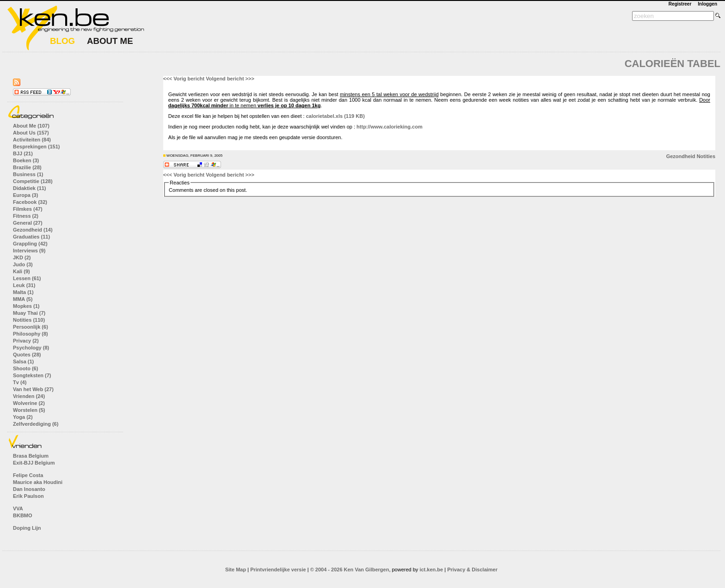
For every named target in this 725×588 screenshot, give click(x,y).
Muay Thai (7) (29, 313)
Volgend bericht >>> (230, 79)
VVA (18, 508)
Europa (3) (25, 195)
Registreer (680, 4)
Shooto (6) (25, 368)
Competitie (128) (33, 181)
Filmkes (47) (28, 209)
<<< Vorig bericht (184, 79)
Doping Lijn (27, 528)
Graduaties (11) (31, 237)
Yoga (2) (23, 417)
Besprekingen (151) (36, 147)
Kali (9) (22, 271)
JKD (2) (22, 257)
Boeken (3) (26, 160)
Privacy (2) (26, 341)
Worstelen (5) (29, 410)
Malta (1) (23, 292)
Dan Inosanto (29, 489)
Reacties (180, 183)
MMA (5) (23, 299)
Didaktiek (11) (30, 188)
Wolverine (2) (29, 403)
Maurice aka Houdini (38, 482)
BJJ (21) (23, 153)
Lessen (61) (27, 278)
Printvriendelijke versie (278, 570)
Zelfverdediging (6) (36, 424)
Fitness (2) (26, 216)
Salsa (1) (23, 361)
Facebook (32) (30, 202)
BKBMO (23, 515)
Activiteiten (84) (32, 140)
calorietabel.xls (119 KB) (335, 116)
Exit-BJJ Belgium (34, 463)
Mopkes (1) (26, 306)
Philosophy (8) (31, 334)
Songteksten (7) (32, 375)
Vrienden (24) (29, 396)
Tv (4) (20, 382)
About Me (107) (31, 126)
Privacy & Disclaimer (472, 570)
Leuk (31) (24, 285)
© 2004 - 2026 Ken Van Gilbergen (350, 570)
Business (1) (28, 174)
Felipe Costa (28, 475)
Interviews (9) (29, 251)
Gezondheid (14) (33, 230)
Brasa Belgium (31, 456)
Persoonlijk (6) (31, 327)
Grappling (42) (30, 244)
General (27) (28, 223)
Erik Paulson (28, 496)
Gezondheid (681, 156)
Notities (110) (29, 320)
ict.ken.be (431, 570)
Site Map (236, 570)
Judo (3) (23, 264)
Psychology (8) (31, 348)
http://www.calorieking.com (390, 127)
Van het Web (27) (33, 389)
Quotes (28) (27, 355)
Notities (706, 156)
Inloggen (707, 4)
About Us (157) (31, 133)
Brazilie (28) (27, 167)
